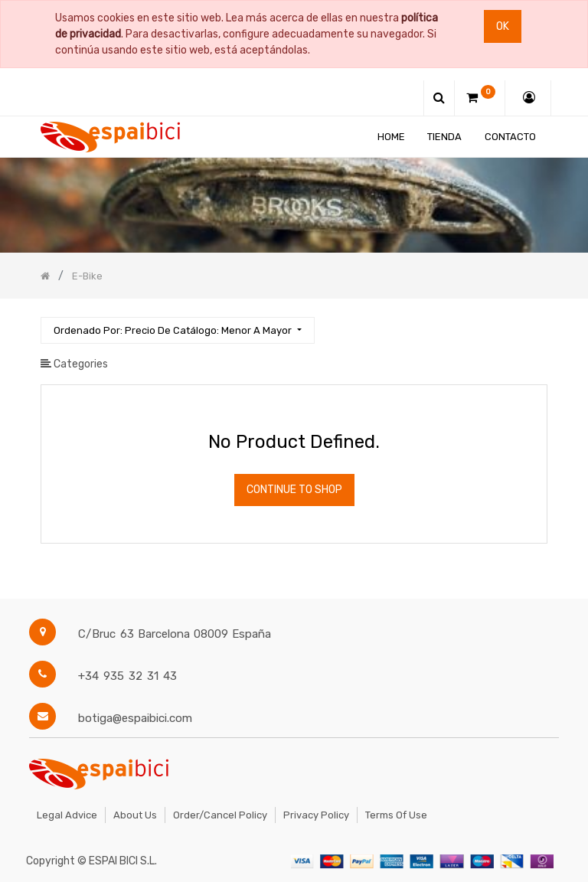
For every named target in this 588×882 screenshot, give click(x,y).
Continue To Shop (294, 490)
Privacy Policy (316, 815)
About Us (135, 815)
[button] (177, 330)
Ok (503, 26)
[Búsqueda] (535, 323)
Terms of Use (396, 815)
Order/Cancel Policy (220, 815)
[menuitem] (391, 137)
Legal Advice (67, 815)
